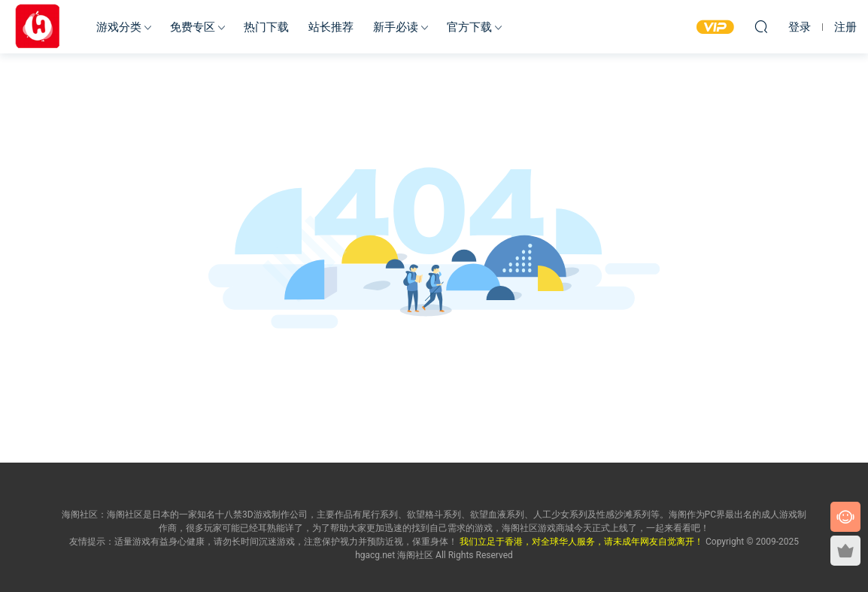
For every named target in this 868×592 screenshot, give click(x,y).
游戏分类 (119, 27)
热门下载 (266, 27)
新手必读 (396, 27)
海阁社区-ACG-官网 (38, 26)
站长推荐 (331, 27)
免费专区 (193, 27)
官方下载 (469, 27)
